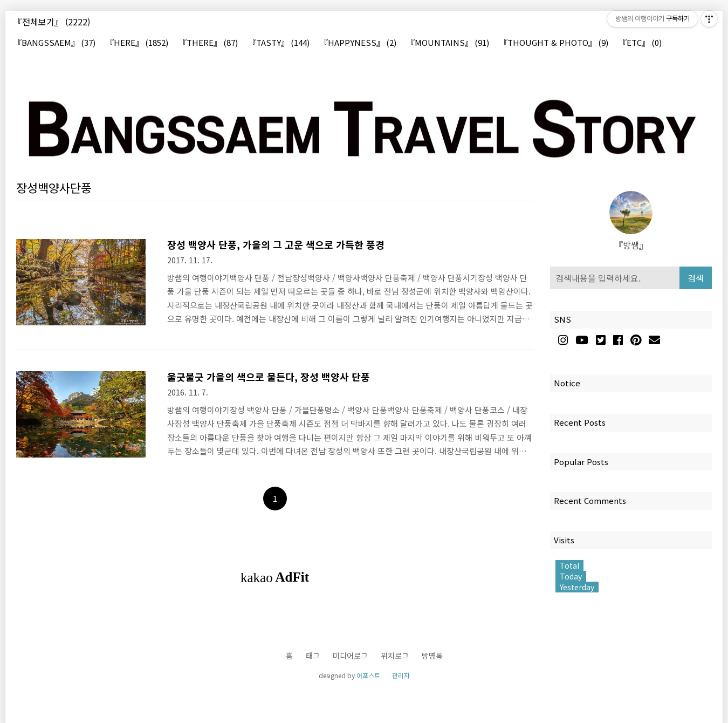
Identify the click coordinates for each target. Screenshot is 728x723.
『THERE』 (208, 43)
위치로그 (395, 656)
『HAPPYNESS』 (358, 43)
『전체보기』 (52, 22)
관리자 (401, 675)
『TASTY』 (279, 43)
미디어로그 (350, 656)
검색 (696, 278)
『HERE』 (137, 43)
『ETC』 (640, 43)
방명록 (432, 656)
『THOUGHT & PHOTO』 (554, 43)
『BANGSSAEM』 (54, 43)
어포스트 (368, 675)
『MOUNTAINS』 (448, 43)
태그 (313, 656)
